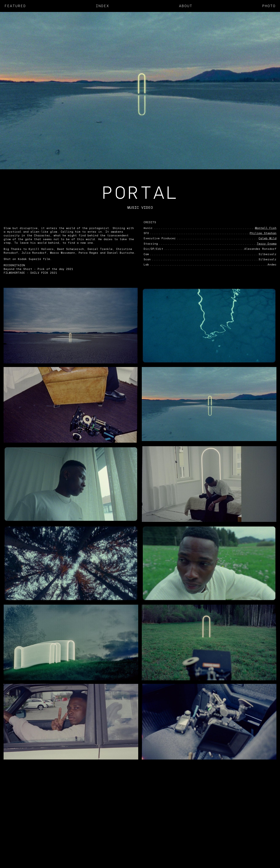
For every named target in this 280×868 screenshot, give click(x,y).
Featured (15, 6)
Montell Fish (266, 228)
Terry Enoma (267, 244)
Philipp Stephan (263, 233)
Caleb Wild (267, 238)
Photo (269, 6)
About (186, 6)
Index (102, 6)
